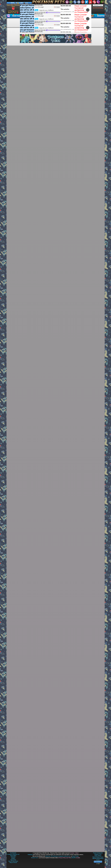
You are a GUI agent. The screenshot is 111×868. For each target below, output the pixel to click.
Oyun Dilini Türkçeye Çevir (13, 7)
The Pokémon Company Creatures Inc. (61, 856)
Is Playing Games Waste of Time (13, 12)
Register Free (98, 854)
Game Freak (75, 856)
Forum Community (98, 853)
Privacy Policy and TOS (65, 858)
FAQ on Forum (13, 863)
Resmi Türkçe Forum (98, 857)
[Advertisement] (50, 18)
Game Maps (13, 856)
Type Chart (13, 860)
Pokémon (30, 855)
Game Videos (98, 856)
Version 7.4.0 (98, 5)
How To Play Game (13, 861)
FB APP (74, 858)
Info (27, 3)
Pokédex (13, 857)
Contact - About (74, 853)
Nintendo (48, 856)
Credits (78, 858)
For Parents (13, 853)
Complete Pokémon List (13, 854)
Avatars (13, 858)
